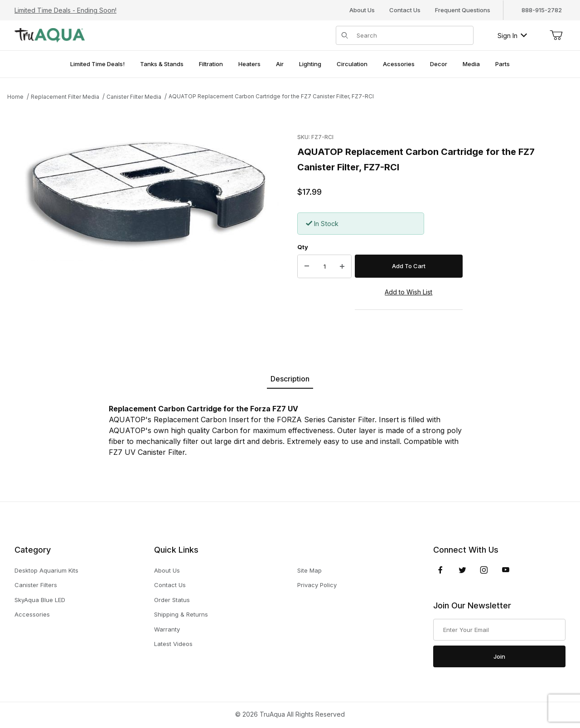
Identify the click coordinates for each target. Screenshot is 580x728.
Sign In (512, 36)
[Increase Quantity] (342, 266)
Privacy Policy (317, 585)
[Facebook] (440, 570)
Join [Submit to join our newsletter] (499, 656)
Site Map (309, 570)
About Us (362, 10)
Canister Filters (36, 585)
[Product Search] (412, 35)
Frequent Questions (463, 10)
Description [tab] (290, 379)
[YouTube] (506, 570)
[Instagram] (484, 570)
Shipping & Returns (181, 614)
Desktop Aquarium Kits (46, 570)
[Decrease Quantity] (307, 266)
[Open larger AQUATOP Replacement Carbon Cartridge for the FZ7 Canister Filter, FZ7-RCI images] (148, 196)
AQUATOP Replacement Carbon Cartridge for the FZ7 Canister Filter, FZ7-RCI (271, 96)
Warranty (167, 629)
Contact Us (405, 10)
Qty (303, 247)
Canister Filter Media (134, 97)
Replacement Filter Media (65, 97)
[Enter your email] (499, 630)
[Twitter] (462, 570)
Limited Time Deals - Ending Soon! (65, 10)
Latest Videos (173, 644)
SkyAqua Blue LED (40, 600)
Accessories (32, 614)
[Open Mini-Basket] (556, 35)
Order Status (172, 600)
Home (15, 97)
